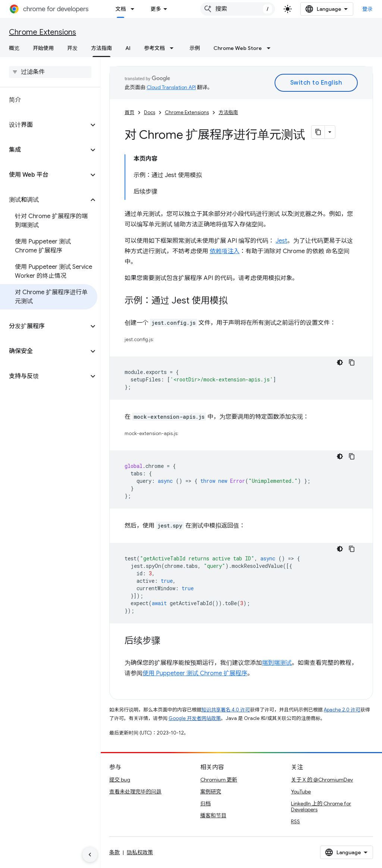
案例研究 (211, 792)
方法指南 (228, 112)
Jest (281, 241)
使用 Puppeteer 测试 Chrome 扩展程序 (195, 673)
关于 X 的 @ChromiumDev (322, 780)
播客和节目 (213, 815)
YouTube (301, 792)
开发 (72, 48)
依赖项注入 (225, 251)
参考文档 (154, 48)
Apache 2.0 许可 (342, 710)
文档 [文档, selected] (120, 9)
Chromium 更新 (219, 780)
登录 (368, 9)
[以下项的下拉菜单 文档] (135, 9)
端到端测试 (277, 663)
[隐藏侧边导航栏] (90, 855)
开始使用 (43, 48)
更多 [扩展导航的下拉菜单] (156, 9)
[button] (44, 125)
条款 (115, 852)
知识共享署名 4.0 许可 (226, 710)
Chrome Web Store (238, 48)
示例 (195, 48)
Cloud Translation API (171, 87)
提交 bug (120, 780)
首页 (129, 112)
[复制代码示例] (352, 362)
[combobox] (238, 9)
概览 (14, 48)
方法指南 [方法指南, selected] (101, 48)
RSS (295, 821)
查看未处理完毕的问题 (135, 792)
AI (128, 48)
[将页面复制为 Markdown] (318, 132)
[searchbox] (50, 72)
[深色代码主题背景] (340, 362)
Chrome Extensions (43, 32)
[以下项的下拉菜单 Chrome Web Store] (271, 48)
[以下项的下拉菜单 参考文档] (174, 48)
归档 (206, 803)
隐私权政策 (140, 852)
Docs (150, 112)
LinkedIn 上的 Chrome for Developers (321, 806)
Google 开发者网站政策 (195, 718)
